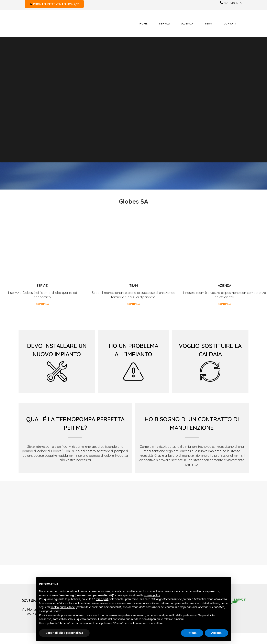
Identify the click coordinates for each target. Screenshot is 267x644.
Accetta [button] (216, 633)
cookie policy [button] (152, 595)
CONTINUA (43, 304)
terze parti (102, 599)
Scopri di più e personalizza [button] (64, 633)
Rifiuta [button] (192, 633)
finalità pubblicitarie (63, 607)
